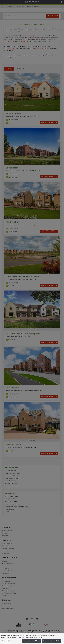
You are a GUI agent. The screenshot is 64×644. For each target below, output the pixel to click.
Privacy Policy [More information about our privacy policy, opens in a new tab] (38, 637)
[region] (32, 639)
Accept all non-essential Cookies (31, 641)
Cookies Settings (7, 641)
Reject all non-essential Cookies (52, 641)
